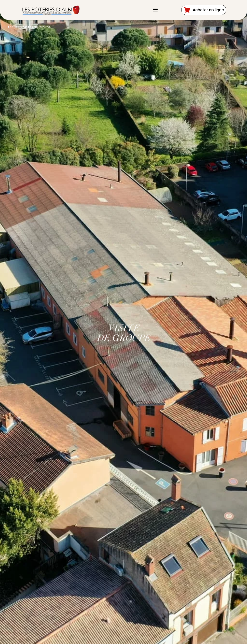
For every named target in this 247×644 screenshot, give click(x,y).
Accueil (13, 27)
